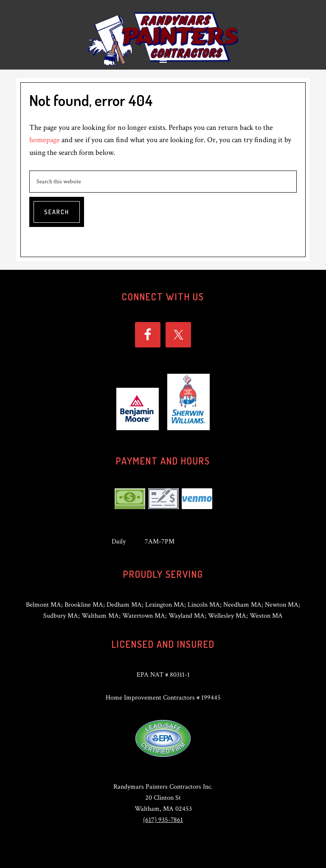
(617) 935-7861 (163, 820)
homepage (45, 140)
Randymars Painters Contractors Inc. (163, 38)
